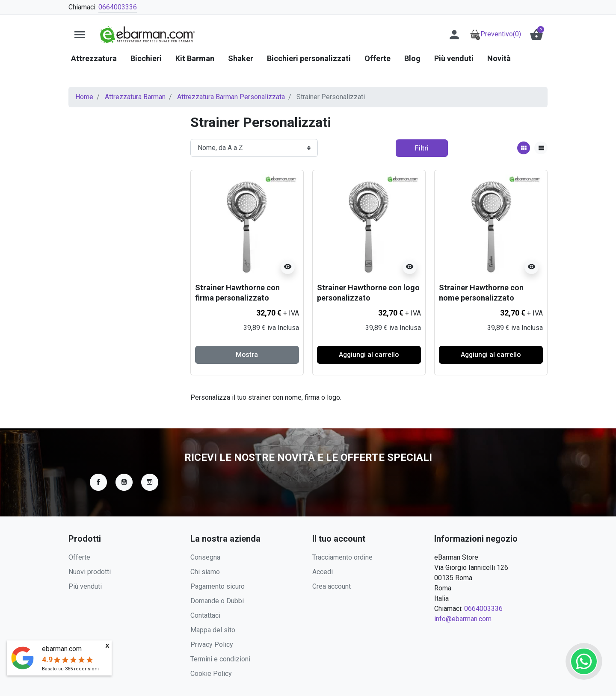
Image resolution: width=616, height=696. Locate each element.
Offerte (79, 557)
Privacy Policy (212, 644)
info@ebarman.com (463, 619)
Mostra (247, 355)
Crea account (332, 586)
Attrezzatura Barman (135, 97)
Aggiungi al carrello (369, 355)
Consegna (205, 557)
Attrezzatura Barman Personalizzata (231, 97)
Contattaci (205, 615)
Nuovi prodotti (90, 572)
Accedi (323, 572)
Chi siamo (205, 572)
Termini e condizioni (220, 659)
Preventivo (495, 34)
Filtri (422, 148)
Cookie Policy (211, 674)
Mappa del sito (213, 630)
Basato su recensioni (70, 669)
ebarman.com (62, 649)
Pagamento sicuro (218, 586)
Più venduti (85, 586)
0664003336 (118, 7)
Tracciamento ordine (342, 557)
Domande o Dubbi (217, 601)
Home (84, 97)
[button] (536, 35)
